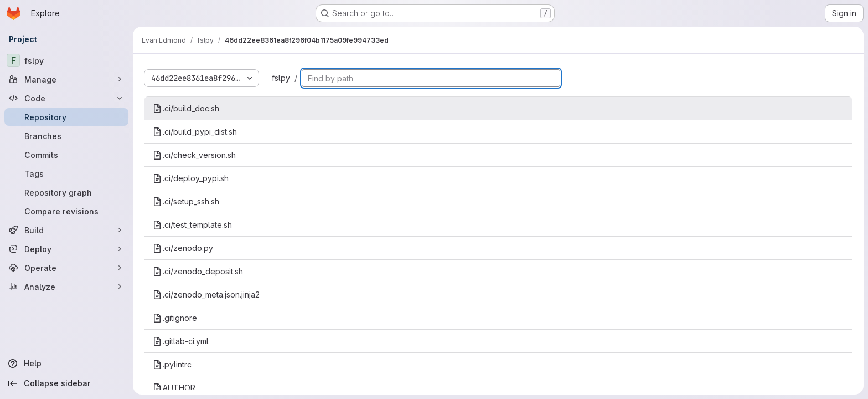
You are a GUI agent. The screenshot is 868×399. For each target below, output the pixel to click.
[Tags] (66, 173)
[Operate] (66, 268)
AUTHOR (174, 388)
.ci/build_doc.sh (186, 108)
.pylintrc (172, 364)
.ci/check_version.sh (194, 155)
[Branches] (66, 136)
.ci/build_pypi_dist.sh (195, 132)
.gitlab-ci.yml (181, 341)
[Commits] (66, 155)
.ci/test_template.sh (192, 225)
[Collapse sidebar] (66, 383)
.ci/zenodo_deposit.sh (198, 271)
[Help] (66, 364)
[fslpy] (66, 60)
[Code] (66, 98)
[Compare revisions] (66, 211)
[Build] (66, 230)
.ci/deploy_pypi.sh (191, 178)
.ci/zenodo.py (183, 248)
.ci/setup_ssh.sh (186, 201)
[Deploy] (66, 249)
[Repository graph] (66, 192)
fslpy (281, 78)
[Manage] (66, 79)
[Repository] (66, 117)
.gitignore (175, 318)
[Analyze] (66, 287)
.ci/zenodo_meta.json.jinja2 (206, 295)
